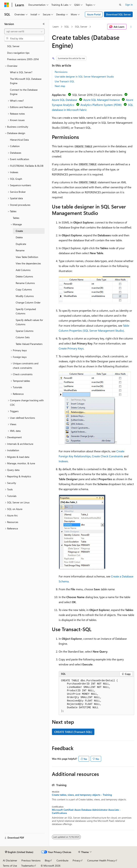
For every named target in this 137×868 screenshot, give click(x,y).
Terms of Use (10, 866)
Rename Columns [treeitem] (25, 283)
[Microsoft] (7, 5)
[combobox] (24, 31)
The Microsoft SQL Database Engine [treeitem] (26, 81)
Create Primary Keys (71, 348)
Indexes (63, 461)
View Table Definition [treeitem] (27, 257)
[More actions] (131, 27)
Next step (60, 86)
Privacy (77, 860)
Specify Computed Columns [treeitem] (26, 311)
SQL (67, 27)
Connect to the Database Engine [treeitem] (24, 92)
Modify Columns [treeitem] (25, 296)
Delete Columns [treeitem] (24, 276)
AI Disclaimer (10, 860)
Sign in (129, 5)
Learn (56, 27)
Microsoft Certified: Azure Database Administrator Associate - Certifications (86, 811)
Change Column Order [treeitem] (28, 302)
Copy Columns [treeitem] (24, 289)
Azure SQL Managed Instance (102, 100)
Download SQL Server (118, 14)
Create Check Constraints (107, 456)
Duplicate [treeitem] (21, 244)
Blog (47, 860)
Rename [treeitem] (20, 250)
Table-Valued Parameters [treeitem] (29, 344)
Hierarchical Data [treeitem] (19, 140)
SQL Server (81, 27)
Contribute (62, 860)
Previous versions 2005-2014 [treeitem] (23, 59)
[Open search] (120, 5)
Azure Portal (94, 14)
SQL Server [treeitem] (13, 46)
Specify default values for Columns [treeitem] (29, 322)
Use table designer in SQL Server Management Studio (84, 76)
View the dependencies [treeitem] (28, 263)
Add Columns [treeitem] (23, 270)
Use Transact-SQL (65, 81)
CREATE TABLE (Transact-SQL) (73, 732)
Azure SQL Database (64, 100)
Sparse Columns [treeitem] (25, 331)
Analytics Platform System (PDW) (101, 105)
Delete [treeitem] (19, 237)
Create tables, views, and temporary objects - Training (82, 795)
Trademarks (27, 866)
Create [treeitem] (19, 231)
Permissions (61, 72)
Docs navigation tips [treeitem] (18, 53)
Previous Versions (31, 860)
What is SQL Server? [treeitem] (21, 72)
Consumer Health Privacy (101, 860)
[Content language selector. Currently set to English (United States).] (19, 852)
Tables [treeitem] (16, 218)
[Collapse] (44, 24)
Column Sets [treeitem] (23, 337)
